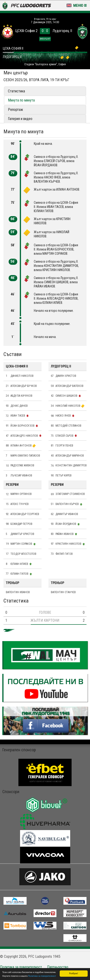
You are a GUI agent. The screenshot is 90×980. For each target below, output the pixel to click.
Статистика (16, 91)
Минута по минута (21, 100)
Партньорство (58, 967)
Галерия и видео (20, 119)
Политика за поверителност (42, 976)
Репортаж (16, 110)
